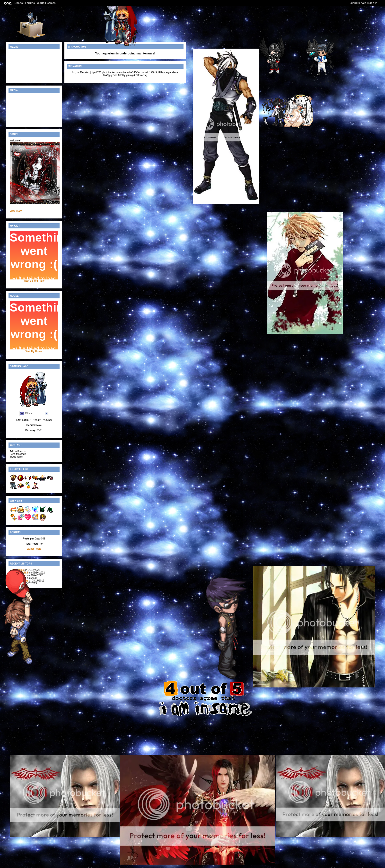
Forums (30, 3)
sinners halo (358, 3)
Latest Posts (34, 549)
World (41, 3)
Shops (19, 3)
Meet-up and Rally (34, 281)
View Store (16, 211)
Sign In (373, 3)
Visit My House (34, 351)
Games (51, 3)
